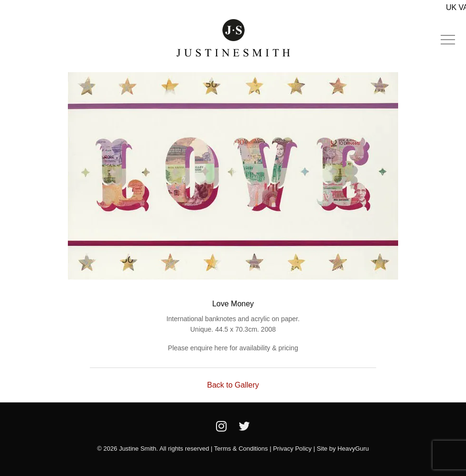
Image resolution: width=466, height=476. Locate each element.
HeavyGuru (353, 449)
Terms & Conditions (241, 449)
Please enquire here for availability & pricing (233, 348)
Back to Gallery (233, 385)
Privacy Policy (292, 449)
